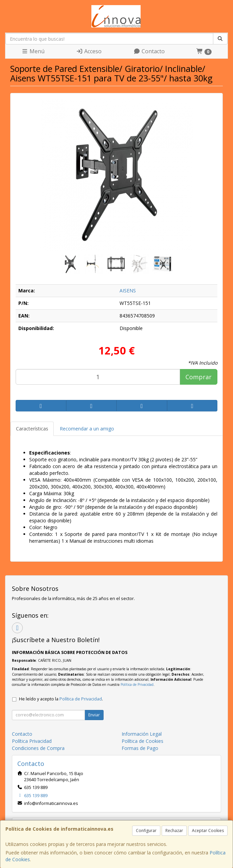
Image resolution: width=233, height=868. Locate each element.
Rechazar (174, 831)
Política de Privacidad (137, 684)
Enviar (94, 715)
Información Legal (142, 734)
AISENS (128, 291)
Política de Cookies (142, 741)
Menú (33, 51)
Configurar (146, 831)
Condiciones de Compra (38, 748)
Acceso (89, 51)
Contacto (149, 51)
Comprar (199, 377)
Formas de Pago (140, 748)
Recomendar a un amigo (87, 429)
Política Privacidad (32, 741)
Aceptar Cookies (208, 831)
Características (32, 429)
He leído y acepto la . (61, 699)
